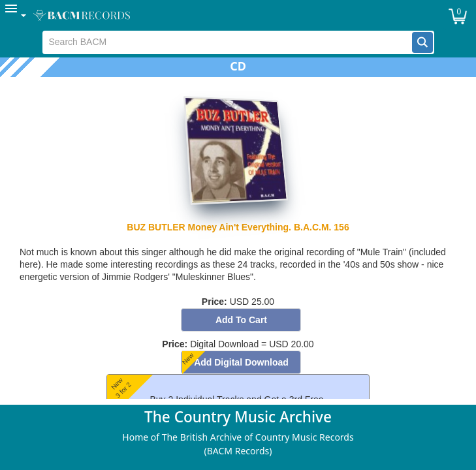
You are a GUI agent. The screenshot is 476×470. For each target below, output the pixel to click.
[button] (422, 42)
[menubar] (238, 15)
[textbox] (228, 42)
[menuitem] (16, 15)
